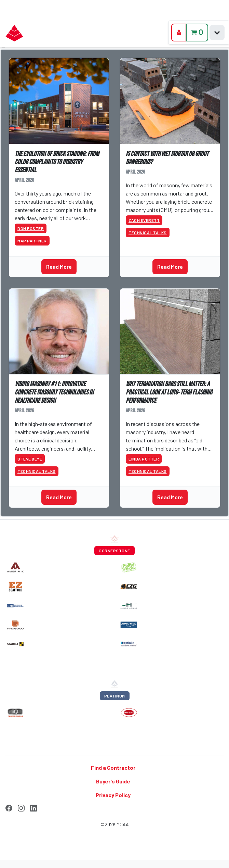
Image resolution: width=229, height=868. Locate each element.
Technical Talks (148, 232)
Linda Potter (144, 459)
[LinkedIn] (33, 807)
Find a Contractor (113, 768)
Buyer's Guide (113, 781)
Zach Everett (144, 220)
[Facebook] (9, 807)
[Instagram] (21, 807)
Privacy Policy (113, 795)
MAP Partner (32, 241)
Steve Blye (30, 459)
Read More (59, 267)
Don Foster (31, 228)
